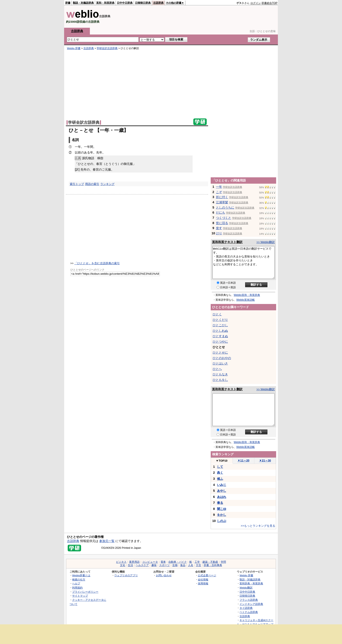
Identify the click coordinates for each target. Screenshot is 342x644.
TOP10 (222, 461)
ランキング (107, 184)
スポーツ (164, 565)
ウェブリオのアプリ (126, 575)
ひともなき (220, 374)
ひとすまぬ (220, 336)
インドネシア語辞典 (251, 604)
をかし (222, 515)
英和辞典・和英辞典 (251, 583)
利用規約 (77, 588)
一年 (219, 187)
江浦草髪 (222, 202)
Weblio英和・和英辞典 (247, 295)
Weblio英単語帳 (246, 300)
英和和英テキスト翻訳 (227, 242)
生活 (130, 565)
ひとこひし (220, 325)
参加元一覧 (107, 541)
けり (219, 233)
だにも (221, 212)
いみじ (222, 485)
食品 (183, 565)
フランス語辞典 (249, 600)
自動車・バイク (178, 562)
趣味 (154, 565)
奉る (220, 503)
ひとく (217, 314)
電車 (163, 562)
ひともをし (220, 380)
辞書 (68, 3)
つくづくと (224, 218)
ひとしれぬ (220, 331)
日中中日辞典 (125, 3)
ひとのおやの (222, 358)
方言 (198, 565)
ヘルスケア (142, 565)
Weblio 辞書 (74, 48)
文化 (123, 565)
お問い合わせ (164, 575)
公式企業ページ (207, 575)
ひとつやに (220, 342)
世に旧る (222, 223)
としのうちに (225, 207)
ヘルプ (76, 583)
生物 (175, 565)
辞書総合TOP (269, 3)
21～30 (265, 460)
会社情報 (203, 579)
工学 (197, 562)
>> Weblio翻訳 (266, 242)
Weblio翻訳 (246, 588)
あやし (222, 491)
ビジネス (121, 562)
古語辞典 (158, 3)
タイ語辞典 (246, 608)
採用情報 (203, 583)
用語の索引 (92, 184)
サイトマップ (80, 596)
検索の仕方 (79, 579)
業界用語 (134, 562)
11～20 (244, 460)
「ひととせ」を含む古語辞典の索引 (97, 263)
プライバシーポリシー (85, 592)
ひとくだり (220, 320)
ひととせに (220, 352)
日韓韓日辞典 (143, 3)
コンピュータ (150, 562)
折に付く (222, 197)
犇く (220, 473)
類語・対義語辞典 (83, 3)
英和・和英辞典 (105, 3)
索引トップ (77, 184)
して (220, 467)
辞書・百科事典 (213, 565)
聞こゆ (222, 509)
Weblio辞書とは (81, 575)
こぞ (219, 192)
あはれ (222, 497)
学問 (223, 562)
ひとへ (217, 369)
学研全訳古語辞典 (107, 48)
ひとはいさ (220, 363)
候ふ (220, 479)
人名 (191, 565)
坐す (219, 228)
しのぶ (222, 521)
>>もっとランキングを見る (258, 526)
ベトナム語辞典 (249, 612)
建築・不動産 (210, 562)
